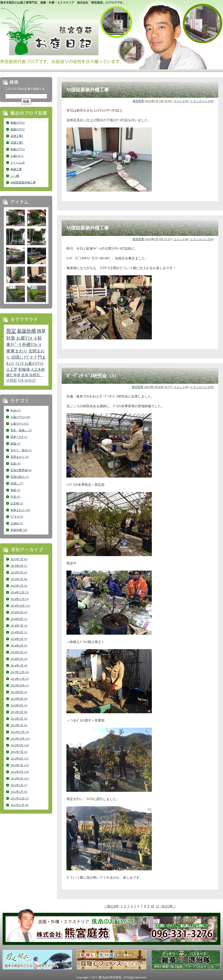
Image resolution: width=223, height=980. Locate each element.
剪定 (11, 331)
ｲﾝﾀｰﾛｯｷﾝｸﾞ (27, 380)
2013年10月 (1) (20, 685)
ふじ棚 (15, 176)
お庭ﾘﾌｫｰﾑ (17, 156)
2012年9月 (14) (20, 745)
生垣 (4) (15, 464)
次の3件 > (168, 906)
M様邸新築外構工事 (23, 183)
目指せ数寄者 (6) (21, 470)
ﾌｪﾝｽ (19, 363)
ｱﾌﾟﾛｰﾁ (30, 357)
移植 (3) (15, 490)
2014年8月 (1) (19, 619)
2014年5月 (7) (19, 639)
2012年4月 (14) (20, 772)
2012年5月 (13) (20, 765)
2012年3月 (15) (20, 778)
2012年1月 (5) (19, 792)
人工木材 (38, 370)
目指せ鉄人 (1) (20, 477)
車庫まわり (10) (20, 510)
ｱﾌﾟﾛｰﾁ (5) (17, 517)
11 (157, 906)
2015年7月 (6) (19, 559)
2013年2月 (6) (19, 719)
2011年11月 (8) (19, 805)
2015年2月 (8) (19, 579)
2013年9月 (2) (19, 692)
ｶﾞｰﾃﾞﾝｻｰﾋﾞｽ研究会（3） (93, 376)
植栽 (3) (15, 444)
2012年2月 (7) (19, 785)
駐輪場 (24, 369)
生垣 (25, 375)
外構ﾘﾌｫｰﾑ (32, 345)
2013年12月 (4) (20, 672)
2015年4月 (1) (19, 566)
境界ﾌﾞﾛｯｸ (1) (19, 437)
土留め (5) (17, 523)
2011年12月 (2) (20, 798)
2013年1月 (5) (19, 725)
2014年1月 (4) (19, 666)
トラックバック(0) (202, 101)
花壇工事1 (17, 143)
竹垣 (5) (15, 497)
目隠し (17, 357)
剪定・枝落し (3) (21, 430)
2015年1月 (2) (19, 586)
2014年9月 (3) (19, 612)
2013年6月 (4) (19, 699)
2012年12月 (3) (20, 732)
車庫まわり (17, 351)
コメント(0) (181, 101)
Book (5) (16, 410)
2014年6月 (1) (19, 632)
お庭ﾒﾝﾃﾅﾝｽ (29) (20, 417)
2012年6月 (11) (20, 759)
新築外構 (27, 331)
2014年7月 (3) (19, 626)
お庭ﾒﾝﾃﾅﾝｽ (34, 363)
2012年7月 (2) (19, 752)
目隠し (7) (17, 483)
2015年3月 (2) (19, 572)
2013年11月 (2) (20, 679)
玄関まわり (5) (20, 457)
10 (153, 906)
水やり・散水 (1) (21, 450)
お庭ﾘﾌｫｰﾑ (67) (20, 424)
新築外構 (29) (19, 530)
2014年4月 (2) (19, 646)
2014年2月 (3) (19, 659)
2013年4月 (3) (19, 705)
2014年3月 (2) (19, 652)
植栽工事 (16, 169)
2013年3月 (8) (19, 712)
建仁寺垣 (13, 375)
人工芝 (12, 369)
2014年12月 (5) (20, 592)
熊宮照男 (138, 101)
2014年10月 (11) (20, 606)
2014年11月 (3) (20, 599)
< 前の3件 (111, 906)
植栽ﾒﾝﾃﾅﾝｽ (18, 123)
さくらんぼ (18, 163)
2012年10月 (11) (20, 739)
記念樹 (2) (17, 503)
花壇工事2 (17, 136)
